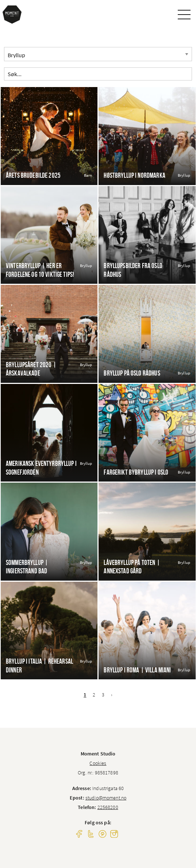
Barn (88, 175)
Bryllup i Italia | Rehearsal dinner (39, 665)
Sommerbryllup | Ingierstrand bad (27, 567)
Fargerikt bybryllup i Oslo (136, 472)
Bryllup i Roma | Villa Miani (137, 670)
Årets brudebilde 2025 (33, 175)
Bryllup (184, 175)
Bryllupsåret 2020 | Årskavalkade (31, 369)
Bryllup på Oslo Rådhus (132, 373)
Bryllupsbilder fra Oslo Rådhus (133, 270)
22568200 (108, 807)
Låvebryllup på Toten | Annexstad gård (132, 567)
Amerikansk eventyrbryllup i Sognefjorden (41, 468)
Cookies (98, 763)
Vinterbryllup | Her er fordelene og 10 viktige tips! (40, 270)
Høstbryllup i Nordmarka (134, 175)
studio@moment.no (106, 798)
